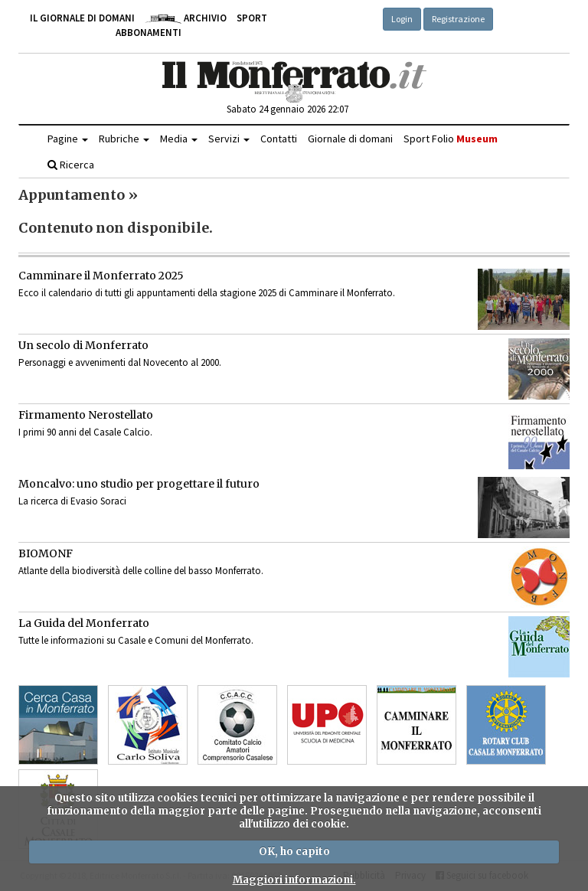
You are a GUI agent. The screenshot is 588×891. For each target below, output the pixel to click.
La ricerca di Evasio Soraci (72, 501)
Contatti (279, 139)
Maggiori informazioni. (294, 880)
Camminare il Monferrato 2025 (101, 276)
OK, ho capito (294, 852)
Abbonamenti (149, 33)
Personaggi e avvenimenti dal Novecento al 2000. (120, 362)
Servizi (229, 139)
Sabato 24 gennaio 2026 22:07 (287, 109)
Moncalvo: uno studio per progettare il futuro (139, 484)
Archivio (186, 18)
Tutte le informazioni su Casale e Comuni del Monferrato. (136, 640)
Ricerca (71, 165)
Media (179, 139)
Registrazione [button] (458, 19)
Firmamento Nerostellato (86, 415)
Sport (252, 18)
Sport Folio (451, 139)
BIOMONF (46, 553)
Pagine (68, 139)
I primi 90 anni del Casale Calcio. (85, 432)
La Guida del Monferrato (84, 623)
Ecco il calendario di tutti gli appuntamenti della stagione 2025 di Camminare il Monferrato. (207, 293)
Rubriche (124, 139)
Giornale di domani (350, 139)
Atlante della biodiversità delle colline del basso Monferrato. (141, 571)
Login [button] (402, 19)
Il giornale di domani (82, 18)
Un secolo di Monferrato (83, 345)
